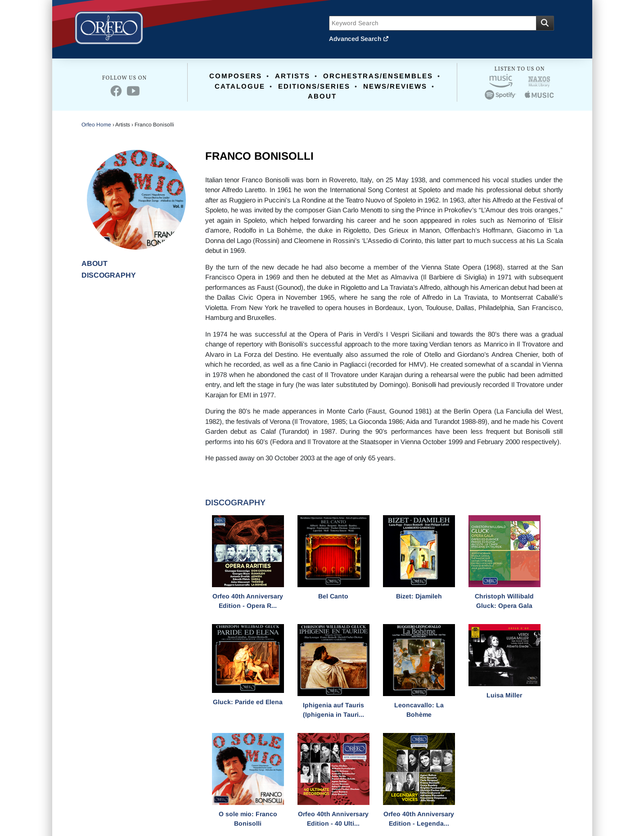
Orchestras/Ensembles (378, 76)
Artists (293, 76)
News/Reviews (395, 86)
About (322, 96)
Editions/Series (314, 86)
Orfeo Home (96, 125)
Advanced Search (359, 39)
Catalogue (240, 86)
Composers (236, 76)
